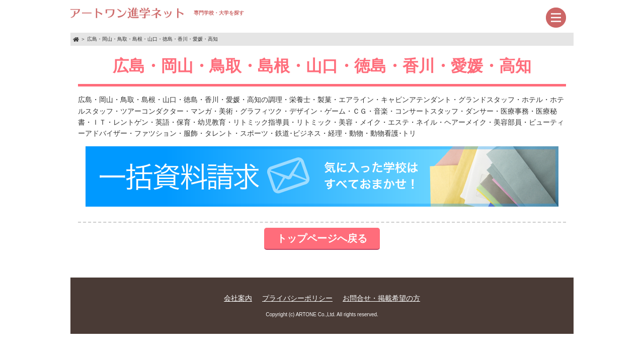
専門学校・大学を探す (157, 13)
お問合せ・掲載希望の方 (381, 298)
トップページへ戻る (322, 238)
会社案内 (238, 298)
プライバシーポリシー (297, 298)
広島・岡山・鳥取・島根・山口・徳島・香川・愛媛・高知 (152, 39)
